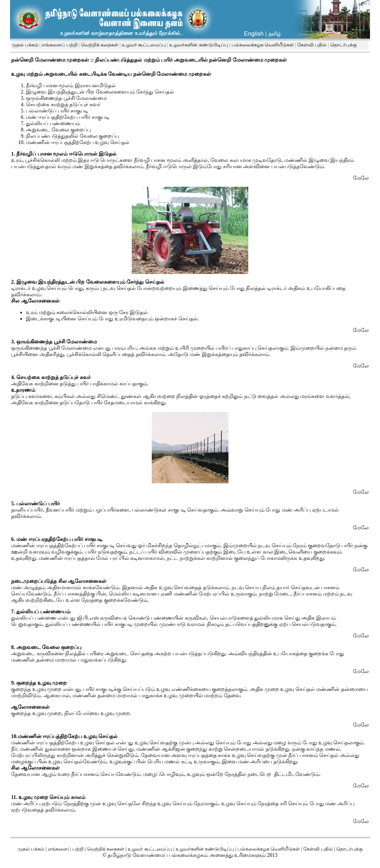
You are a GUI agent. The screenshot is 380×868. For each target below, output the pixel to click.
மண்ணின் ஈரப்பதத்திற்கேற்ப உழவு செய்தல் (78, 142)
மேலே (361, 178)
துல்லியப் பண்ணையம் (53, 123)
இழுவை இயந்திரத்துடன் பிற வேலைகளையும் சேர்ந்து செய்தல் (100, 92)
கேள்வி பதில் (312, 45)
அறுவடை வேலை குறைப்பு (58, 130)
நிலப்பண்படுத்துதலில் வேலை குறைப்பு (73, 136)
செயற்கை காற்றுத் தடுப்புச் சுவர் (63, 105)
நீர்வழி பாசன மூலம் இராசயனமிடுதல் (71, 86)
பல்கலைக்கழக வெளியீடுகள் (263, 45)
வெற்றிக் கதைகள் (100, 45)
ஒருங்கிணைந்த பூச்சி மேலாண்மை (66, 98)
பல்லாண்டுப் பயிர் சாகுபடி (57, 111)
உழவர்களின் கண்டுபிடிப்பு (198, 45)
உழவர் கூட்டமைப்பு (143, 45)
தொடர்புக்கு (343, 45)
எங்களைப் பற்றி (59, 45)
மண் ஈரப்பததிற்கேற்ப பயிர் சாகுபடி (68, 117)
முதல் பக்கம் (25, 45)
